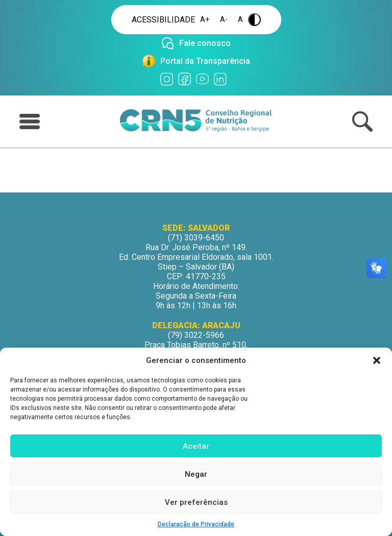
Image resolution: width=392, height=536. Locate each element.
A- (224, 20)
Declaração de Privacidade (196, 524)
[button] (377, 360)
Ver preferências (196, 502)
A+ (205, 20)
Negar (196, 474)
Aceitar (196, 446)
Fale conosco (205, 43)
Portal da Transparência (205, 61)
